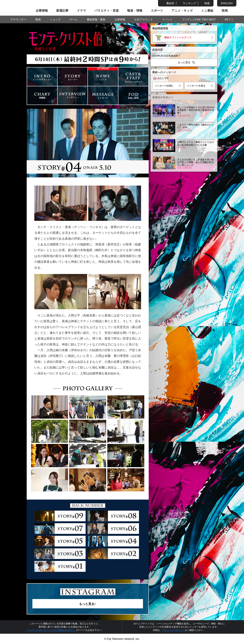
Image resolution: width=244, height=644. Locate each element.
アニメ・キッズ (182, 11)
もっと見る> (88, 604)
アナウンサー (18, 19)
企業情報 (42, 11)
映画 (225, 11)
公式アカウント (144, 19)
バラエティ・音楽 (107, 11)
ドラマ (81, 11)
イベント (167, 19)
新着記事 (62, 11)
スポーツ (157, 11)
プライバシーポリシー (173, 630)
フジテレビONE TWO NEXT (199, 19)
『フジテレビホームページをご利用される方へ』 (51, 630)
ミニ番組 (207, 11)
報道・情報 (135, 11)
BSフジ (229, 19)
